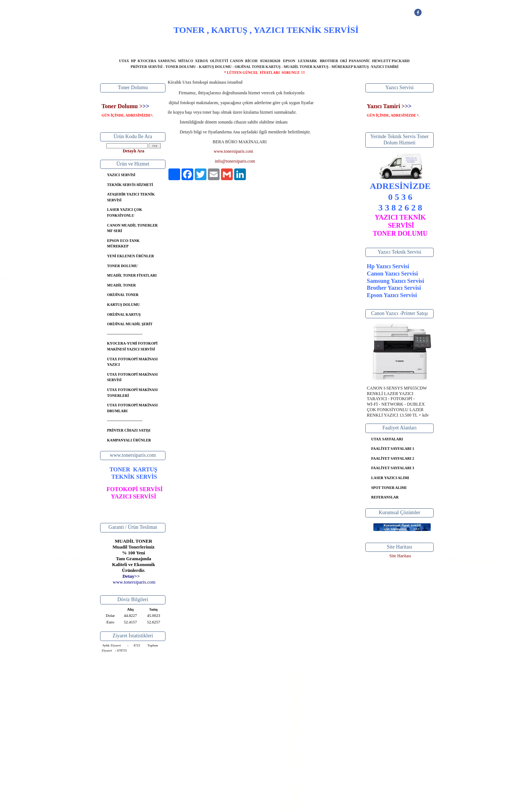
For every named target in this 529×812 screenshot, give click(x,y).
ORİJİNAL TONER (123, 295)
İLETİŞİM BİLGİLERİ (347, 46)
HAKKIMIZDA (210, 46)
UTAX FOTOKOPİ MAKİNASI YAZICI (132, 362)
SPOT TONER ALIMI (389, 488)
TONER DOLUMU (122, 266)
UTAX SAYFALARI (387, 439)
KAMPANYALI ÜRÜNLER (129, 440)
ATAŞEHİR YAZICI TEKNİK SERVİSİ (131, 197)
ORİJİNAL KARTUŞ (124, 314)
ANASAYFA (174, 46)
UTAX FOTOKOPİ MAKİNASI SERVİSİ (132, 377)
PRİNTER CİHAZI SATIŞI (129, 430)
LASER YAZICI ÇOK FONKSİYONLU (125, 213)
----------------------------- (125, 334)
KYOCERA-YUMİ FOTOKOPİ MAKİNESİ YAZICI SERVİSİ (132, 346)
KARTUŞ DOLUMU (123, 305)
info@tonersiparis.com (235, 161)
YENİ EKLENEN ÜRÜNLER (130, 256)
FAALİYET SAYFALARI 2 (393, 458)
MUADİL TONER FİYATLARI (132, 275)
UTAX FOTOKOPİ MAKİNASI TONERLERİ (132, 393)
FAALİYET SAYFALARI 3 (393, 468)
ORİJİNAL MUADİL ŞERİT (130, 324)
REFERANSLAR (385, 497)
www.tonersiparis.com (233, 151)
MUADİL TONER (121, 285)
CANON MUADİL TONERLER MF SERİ (132, 228)
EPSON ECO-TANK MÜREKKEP (123, 244)
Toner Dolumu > (122, 106)
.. (134, 582)
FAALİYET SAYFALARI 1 (393, 449)
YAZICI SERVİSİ (251, 46)
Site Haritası (400, 556)
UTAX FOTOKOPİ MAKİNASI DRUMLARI (132, 408)
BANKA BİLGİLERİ (296, 46)
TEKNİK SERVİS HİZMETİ (130, 185)
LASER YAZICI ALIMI (390, 478)
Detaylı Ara (134, 151)
